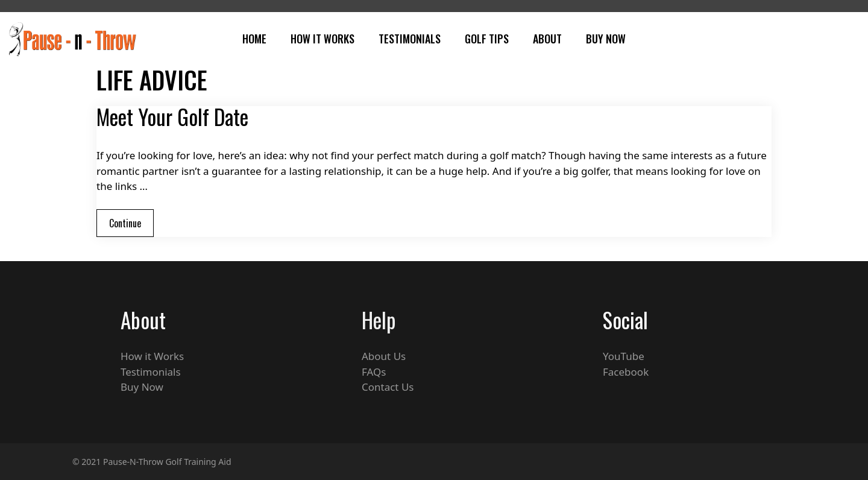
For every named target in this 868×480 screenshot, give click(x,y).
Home (254, 39)
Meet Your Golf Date (172, 116)
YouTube (624, 356)
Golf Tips (487, 39)
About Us (384, 356)
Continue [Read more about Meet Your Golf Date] (125, 223)
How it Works (152, 356)
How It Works (322, 39)
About (547, 39)
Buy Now (606, 39)
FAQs (374, 372)
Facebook (626, 372)
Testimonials (410, 39)
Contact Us (388, 387)
